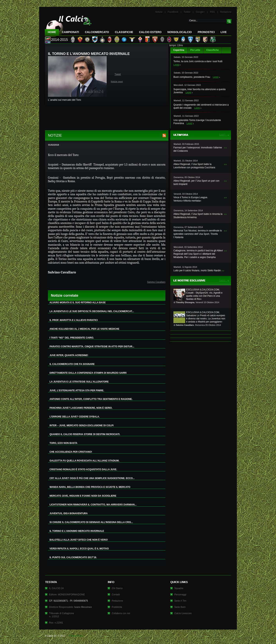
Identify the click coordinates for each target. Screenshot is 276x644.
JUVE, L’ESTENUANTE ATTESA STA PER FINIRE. (77, 391)
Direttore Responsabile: (70, 607)
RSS (212, 12)
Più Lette (195, 50)
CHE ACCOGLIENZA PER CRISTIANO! (71, 452)
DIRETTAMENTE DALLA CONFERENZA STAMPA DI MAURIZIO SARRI (88, 373)
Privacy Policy (76, 636)
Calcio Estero (150, 32)
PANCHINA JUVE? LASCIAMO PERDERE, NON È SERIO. (81, 408)
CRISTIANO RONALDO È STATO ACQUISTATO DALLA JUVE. (83, 469)
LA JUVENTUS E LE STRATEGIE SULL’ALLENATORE (79, 382)
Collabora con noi (121, 613)
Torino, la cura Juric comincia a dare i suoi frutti (198, 61)
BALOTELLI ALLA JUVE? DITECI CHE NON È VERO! (79, 540)
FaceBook (173, 12)
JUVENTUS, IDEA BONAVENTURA (69, 513)
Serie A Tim (180, 601)
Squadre (179, 588)
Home (52, 32)
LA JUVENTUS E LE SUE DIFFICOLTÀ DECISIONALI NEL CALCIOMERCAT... (92, 311)
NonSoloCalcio (179, 32)
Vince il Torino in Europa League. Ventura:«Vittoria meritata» (191, 199)
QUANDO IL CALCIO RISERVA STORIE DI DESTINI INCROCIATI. (85, 434)
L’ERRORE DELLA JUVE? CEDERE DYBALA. (75, 417)
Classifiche (212, 50)
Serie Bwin (180, 607)
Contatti (116, 595)
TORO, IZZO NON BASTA (63, 443)
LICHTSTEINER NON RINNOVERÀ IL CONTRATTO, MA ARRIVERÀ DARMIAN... (93, 505)
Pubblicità (117, 607)
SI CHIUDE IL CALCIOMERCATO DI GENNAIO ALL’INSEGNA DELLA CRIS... (91, 522)
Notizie (159, 12)
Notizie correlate (65, 296)
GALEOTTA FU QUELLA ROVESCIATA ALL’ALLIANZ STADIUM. (84, 461)
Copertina (179, 50)
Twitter (187, 12)
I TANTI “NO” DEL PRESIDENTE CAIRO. (72, 338)
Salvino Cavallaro (156, 282)
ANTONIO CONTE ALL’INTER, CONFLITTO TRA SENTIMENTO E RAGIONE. (91, 399)
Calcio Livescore (183, 613)
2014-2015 (60, 40)
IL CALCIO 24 (56, 588)
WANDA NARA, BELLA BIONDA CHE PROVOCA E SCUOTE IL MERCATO (90, 487)
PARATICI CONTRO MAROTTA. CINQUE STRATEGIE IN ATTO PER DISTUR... (92, 347)
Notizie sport (117, 82)
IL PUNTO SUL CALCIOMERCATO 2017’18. (73, 557)
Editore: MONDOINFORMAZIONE (67, 595)
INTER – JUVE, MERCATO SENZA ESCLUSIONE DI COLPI (82, 425)
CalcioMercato (97, 32)
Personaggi (180, 595)
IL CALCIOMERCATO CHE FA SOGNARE (72, 364)
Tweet (118, 74)
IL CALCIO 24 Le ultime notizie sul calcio (68, 25)
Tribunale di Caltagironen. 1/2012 (62, 615)
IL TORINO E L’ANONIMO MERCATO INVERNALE (77, 531)
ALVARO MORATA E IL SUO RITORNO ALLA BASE (78, 303)
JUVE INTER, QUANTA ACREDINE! (69, 355)
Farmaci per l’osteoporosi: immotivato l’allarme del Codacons (198, 149)
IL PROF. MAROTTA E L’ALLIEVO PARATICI (74, 320)
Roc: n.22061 (56, 623)
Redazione (226, 12)
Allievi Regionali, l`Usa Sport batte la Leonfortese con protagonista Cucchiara (194, 166)
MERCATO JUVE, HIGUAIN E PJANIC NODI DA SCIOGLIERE (83, 496)
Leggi (176, 65)
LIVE (224, 32)
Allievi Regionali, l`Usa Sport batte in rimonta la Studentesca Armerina (198, 216)
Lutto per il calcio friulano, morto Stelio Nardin (197, 270)
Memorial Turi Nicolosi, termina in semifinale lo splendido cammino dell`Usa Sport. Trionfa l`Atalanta (198, 234)
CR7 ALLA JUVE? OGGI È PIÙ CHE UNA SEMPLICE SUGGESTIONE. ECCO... (92, 478)
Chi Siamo (117, 588)
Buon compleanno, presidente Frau (192, 77)
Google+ (200, 12)
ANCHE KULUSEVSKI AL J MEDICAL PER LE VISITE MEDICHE (84, 329)
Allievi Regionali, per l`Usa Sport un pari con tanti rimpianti (196, 182)
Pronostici (206, 32)
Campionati (70, 32)
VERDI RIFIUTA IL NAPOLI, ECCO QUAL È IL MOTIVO (79, 549)
